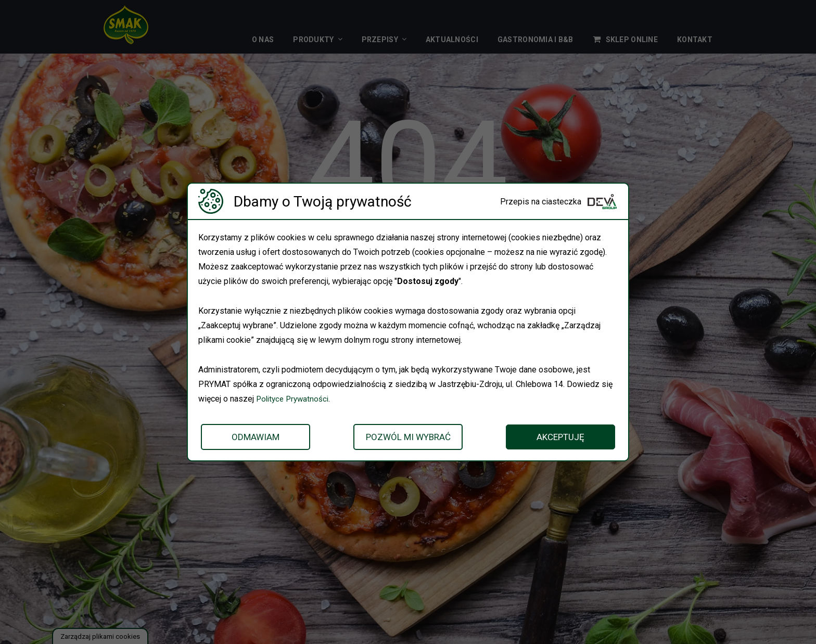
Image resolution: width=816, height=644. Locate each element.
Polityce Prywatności (295, 399)
